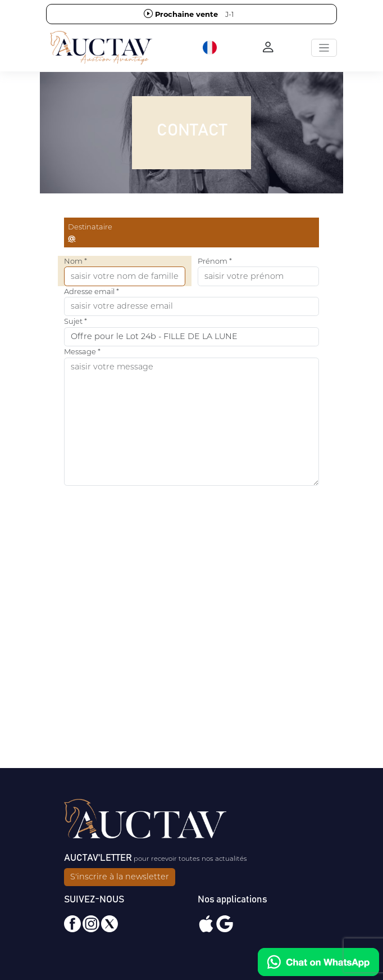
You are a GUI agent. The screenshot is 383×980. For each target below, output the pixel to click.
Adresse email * (92, 291)
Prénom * (215, 261)
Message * (82, 351)
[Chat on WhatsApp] (318, 962)
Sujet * (76, 321)
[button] (211, 48)
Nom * (76, 261)
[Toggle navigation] (324, 48)
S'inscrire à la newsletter (120, 877)
